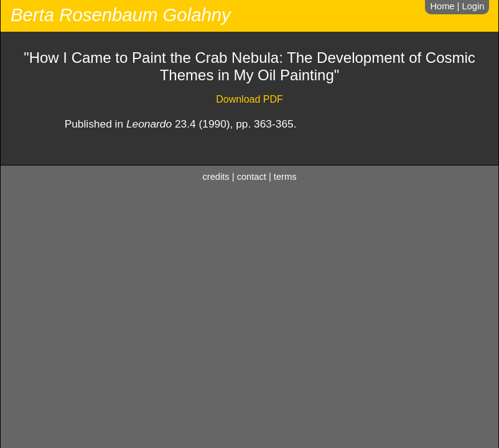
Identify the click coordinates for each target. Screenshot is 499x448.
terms (285, 177)
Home (442, 6)
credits (216, 177)
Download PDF (250, 99)
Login (473, 6)
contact (252, 177)
